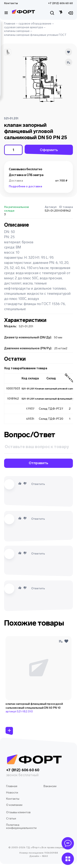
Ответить (38, 484)
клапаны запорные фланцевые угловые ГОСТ (35, 35)
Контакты (11, 3)
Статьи (11, 818)
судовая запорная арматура (24, 27)
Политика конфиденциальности (21, 827)
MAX (45, 856)
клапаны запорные (17, 31)
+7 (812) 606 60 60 (60, 3)
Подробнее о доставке (25, 186)
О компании (14, 805)
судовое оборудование (35, 24)
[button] (8, 52)
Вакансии (50, 786)
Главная (10, 24)
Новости (12, 793)
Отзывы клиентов (18, 812)
